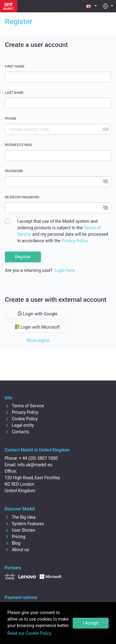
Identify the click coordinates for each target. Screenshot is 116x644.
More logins (38, 340)
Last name (14, 93)
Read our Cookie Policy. (30, 633)
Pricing (15, 537)
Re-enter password (22, 197)
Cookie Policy (21, 419)
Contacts (17, 432)
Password (14, 171)
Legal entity (19, 425)
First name (15, 66)
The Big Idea (20, 517)
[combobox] (106, 129)
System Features (24, 524)
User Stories (20, 530)
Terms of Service (24, 406)
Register (23, 257)
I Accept (91, 623)
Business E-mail (19, 145)
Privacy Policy (75, 241)
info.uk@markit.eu (35, 465)
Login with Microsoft (37, 327)
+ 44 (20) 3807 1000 (38, 458)
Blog (12, 543)
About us (17, 550)
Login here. (65, 270)
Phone (11, 119)
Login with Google (37, 314)
